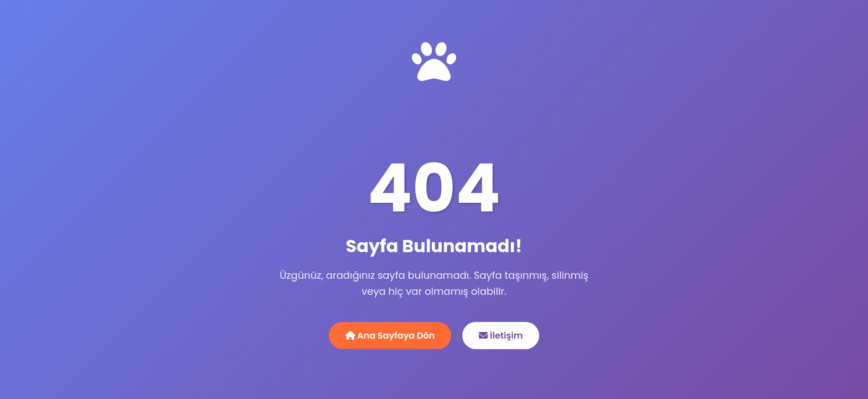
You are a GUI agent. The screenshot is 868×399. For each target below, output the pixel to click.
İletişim (501, 336)
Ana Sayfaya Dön (390, 336)
